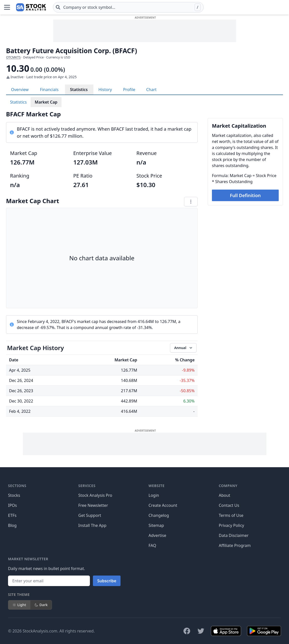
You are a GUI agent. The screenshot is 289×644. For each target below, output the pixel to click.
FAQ (152, 545)
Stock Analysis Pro (95, 495)
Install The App (92, 525)
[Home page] (31, 7)
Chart (151, 90)
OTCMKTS (13, 57)
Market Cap (46, 102)
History (105, 90)
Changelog (159, 515)
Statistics (79, 90)
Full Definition (245, 195)
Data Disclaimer (234, 535)
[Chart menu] (191, 202)
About (224, 495)
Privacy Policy (231, 525)
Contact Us (229, 505)
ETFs (12, 515)
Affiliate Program (235, 545)
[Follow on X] (201, 631)
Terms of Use (231, 515)
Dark (41, 605)
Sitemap (156, 525)
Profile (129, 90)
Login (154, 495)
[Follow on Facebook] (187, 631)
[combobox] (128, 7)
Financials (49, 90)
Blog (12, 525)
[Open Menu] (7, 7)
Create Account (163, 505)
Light (19, 605)
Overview (20, 90)
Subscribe (107, 581)
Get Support (90, 515)
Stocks (14, 495)
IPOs (12, 505)
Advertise (157, 535)
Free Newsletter (93, 505)
